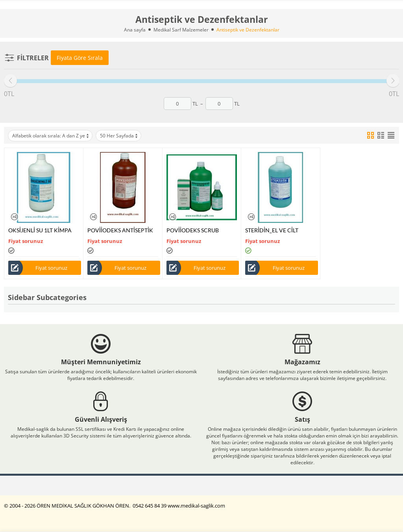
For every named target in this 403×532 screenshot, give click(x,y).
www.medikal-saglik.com (196, 506)
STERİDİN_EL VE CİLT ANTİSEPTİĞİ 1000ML (272, 230)
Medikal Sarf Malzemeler (181, 30)
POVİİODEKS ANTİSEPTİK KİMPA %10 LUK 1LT (120, 230)
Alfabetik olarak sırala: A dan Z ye (51, 136)
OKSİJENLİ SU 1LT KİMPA (40, 230)
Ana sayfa (135, 30)
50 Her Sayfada (119, 136)
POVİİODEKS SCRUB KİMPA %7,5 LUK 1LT (193, 230)
